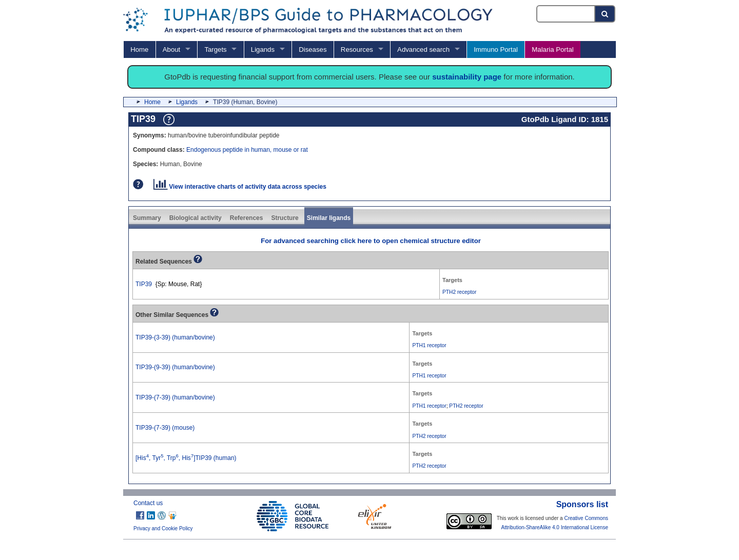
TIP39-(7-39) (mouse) (165, 428)
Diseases (313, 49)
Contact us (148, 503)
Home (139, 49)
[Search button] (605, 14)
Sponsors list (582, 504)
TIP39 (144, 284)
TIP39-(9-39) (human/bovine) (175, 367)
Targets (215, 49)
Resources (357, 49)
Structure (285, 218)
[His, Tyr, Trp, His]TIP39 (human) (186, 458)
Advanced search (423, 49)
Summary (147, 218)
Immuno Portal (496, 49)
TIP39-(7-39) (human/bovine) (175, 397)
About (171, 49)
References (247, 218)
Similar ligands (329, 218)
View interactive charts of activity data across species (240, 187)
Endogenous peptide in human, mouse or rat (247, 150)
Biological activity (196, 218)
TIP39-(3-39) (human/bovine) (175, 337)
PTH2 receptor (459, 292)
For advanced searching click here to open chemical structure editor (371, 241)
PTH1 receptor (429, 345)
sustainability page (467, 77)
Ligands (263, 49)
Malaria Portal (552, 49)
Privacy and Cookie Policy (163, 528)
